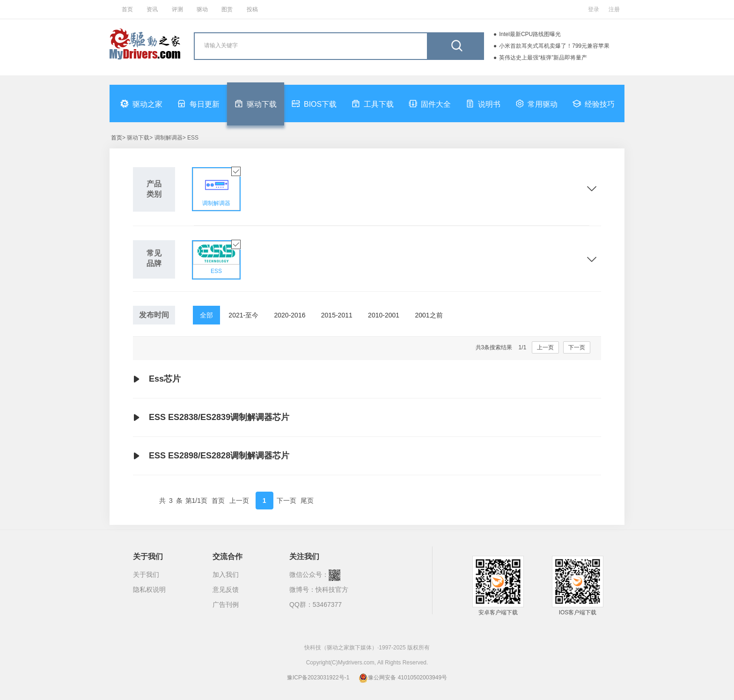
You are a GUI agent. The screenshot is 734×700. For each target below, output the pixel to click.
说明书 (483, 103)
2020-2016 (290, 315)
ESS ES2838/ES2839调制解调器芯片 (211, 418)
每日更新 (198, 103)
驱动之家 (141, 103)
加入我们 (226, 575)
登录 (594, 9)
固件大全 (430, 103)
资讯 (152, 9)
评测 (177, 9)
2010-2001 (384, 315)
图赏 (227, 9)
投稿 (252, 9)
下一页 (577, 347)
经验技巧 (594, 103)
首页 (127, 9)
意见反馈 (226, 589)
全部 (206, 315)
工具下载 (373, 103)
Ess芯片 (157, 379)
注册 (614, 9)
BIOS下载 (314, 103)
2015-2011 (337, 315)
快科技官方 (332, 589)
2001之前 (429, 315)
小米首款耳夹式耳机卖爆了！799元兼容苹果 (554, 46)
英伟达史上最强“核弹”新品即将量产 (543, 58)
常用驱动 (536, 103)
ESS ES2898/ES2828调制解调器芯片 (211, 456)
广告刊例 (226, 604)
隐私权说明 (149, 589)
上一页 (545, 347)
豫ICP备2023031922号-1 (318, 678)
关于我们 (146, 575)
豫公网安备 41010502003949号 (403, 678)
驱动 (202, 9)
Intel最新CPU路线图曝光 (530, 34)
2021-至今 (243, 315)
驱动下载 (256, 103)
